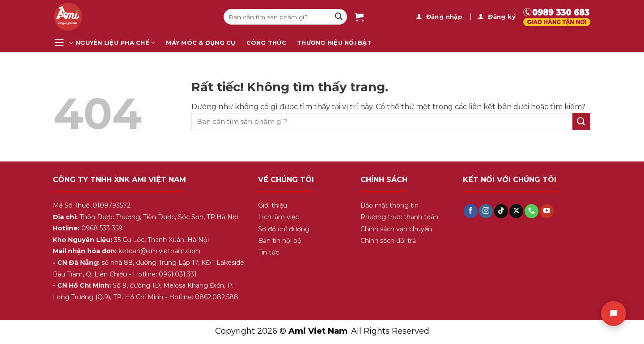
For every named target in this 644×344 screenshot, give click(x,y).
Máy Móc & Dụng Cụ (201, 43)
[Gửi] (339, 17)
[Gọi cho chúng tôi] (532, 211)
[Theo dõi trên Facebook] (471, 211)
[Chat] (614, 314)
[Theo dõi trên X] (516, 211)
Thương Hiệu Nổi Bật (334, 43)
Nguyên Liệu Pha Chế (115, 43)
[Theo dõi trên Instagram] (486, 211)
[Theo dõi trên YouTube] (547, 211)
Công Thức (266, 43)
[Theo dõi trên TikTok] (501, 211)
